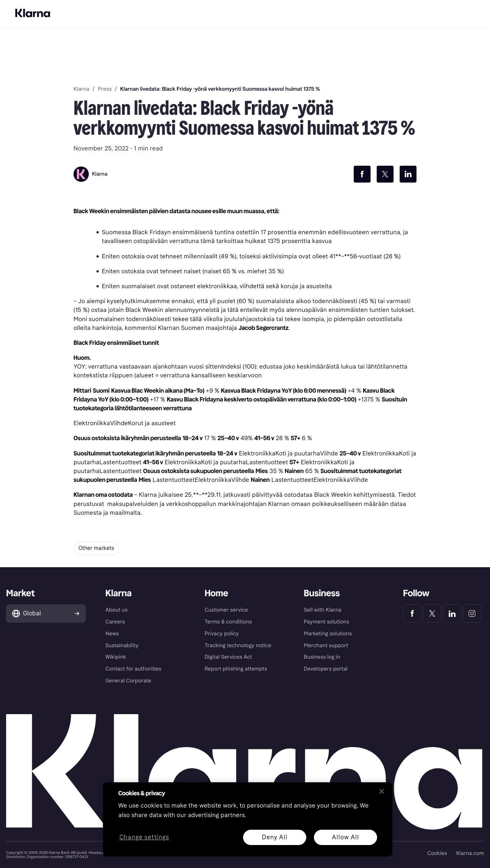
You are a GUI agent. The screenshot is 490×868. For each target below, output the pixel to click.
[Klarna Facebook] (412, 613)
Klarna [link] (81, 89)
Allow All (345, 837)
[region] (248, 819)
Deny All (274, 837)
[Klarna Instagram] (472, 613)
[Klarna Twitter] (432, 613)
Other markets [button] (96, 548)
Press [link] (105, 89)
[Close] (382, 791)
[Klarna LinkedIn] (452, 613)
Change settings (144, 838)
